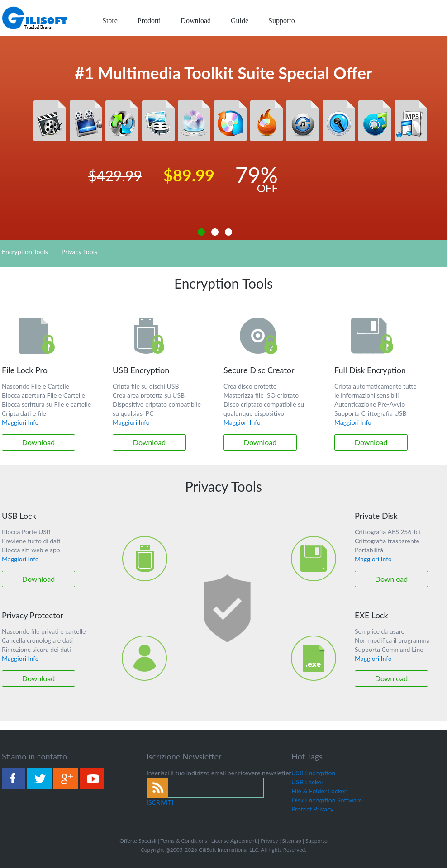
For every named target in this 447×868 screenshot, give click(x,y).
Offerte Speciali (138, 841)
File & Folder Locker (319, 791)
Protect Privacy (312, 809)
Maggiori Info (20, 422)
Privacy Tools (79, 252)
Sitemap (292, 841)
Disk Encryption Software (327, 800)
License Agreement (234, 841)
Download (196, 21)
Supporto (282, 21)
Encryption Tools (25, 252)
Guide (240, 21)
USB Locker (307, 782)
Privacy (269, 841)
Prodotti (149, 21)
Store (110, 21)
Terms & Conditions (183, 841)
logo (35, 18)
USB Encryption (313, 773)
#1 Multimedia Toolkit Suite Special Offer (224, 73)
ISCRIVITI (160, 802)
